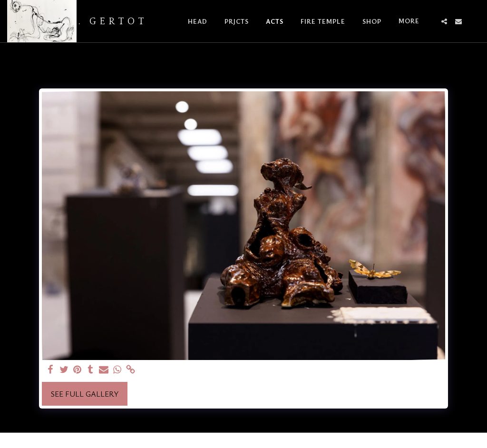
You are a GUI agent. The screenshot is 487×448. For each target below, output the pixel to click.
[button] (444, 21)
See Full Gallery (85, 394)
